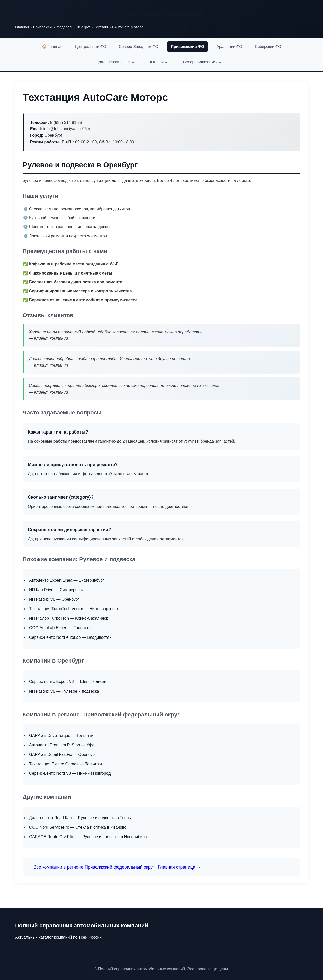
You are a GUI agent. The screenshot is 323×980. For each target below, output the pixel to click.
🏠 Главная (52, 46)
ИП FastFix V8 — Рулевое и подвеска (64, 691)
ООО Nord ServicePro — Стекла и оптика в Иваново (78, 827)
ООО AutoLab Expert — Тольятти (60, 628)
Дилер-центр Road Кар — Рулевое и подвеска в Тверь (80, 818)
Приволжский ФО (187, 46)
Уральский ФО (230, 46)
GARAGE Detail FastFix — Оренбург (63, 754)
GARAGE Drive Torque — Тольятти (61, 735)
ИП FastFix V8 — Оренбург (54, 599)
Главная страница (177, 867)
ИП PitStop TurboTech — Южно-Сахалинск (68, 618)
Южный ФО (160, 62)
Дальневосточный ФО (118, 62)
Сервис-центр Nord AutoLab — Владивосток (70, 637)
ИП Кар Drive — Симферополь (58, 590)
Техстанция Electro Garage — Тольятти (65, 764)
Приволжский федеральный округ (62, 27)
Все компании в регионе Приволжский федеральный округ (94, 867)
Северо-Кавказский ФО (204, 62)
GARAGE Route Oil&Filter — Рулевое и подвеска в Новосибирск (89, 837)
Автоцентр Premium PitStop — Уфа (62, 745)
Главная (22, 27)
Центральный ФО (91, 46)
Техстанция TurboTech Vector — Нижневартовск (74, 609)
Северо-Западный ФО (139, 46)
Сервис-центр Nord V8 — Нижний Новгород (70, 773)
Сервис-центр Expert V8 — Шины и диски (68, 682)
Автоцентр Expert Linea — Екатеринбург (67, 580)
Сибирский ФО (268, 46)
